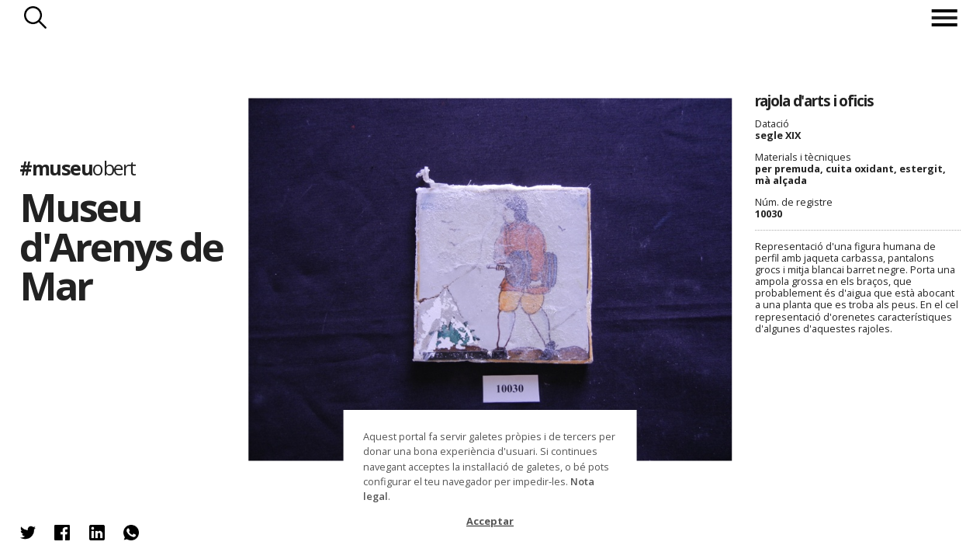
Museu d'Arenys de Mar (121, 246)
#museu (77, 168)
